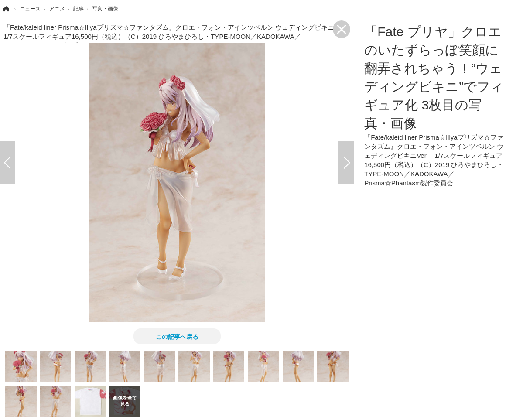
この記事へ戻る (177, 336)
